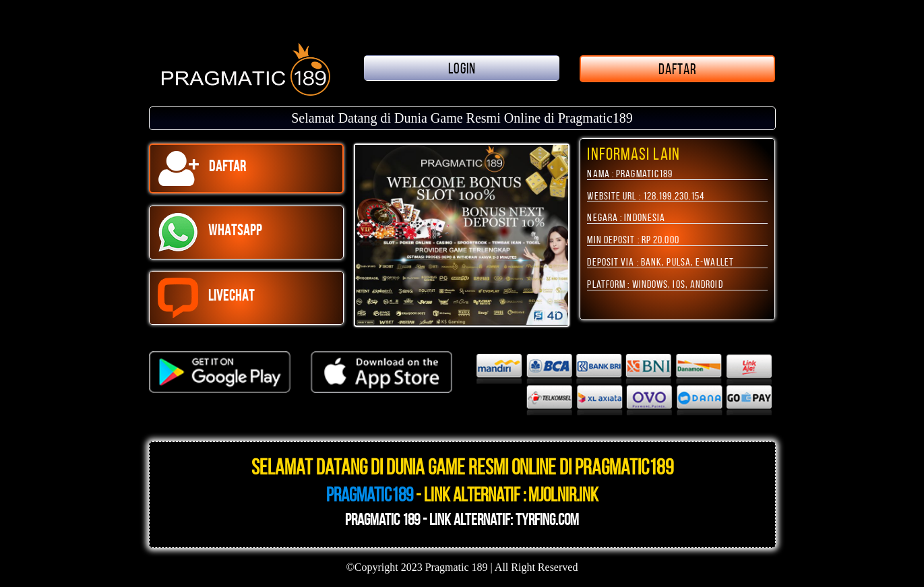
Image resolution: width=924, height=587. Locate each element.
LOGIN (462, 68)
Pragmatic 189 (457, 567)
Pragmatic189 (370, 495)
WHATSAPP (210, 233)
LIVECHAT (207, 298)
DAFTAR (678, 69)
